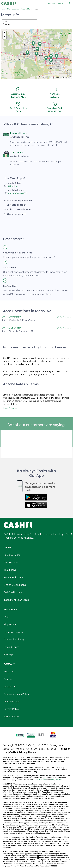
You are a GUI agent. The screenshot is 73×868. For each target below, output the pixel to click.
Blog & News (11, 624)
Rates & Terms (10, 408)
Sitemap (8, 654)
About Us (9, 672)
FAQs (6, 617)
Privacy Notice (12, 702)
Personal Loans (19, 133)
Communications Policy (16, 694)
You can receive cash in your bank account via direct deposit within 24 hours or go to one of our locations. (36, 292)
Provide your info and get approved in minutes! (29, 257)
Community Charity (14, 639)
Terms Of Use (11, 717)
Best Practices (37, 534)
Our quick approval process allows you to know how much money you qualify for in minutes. (35, 274)
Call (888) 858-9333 (18, 193)
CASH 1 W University (11, 317)
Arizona (19, 24)
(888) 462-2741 (57, 780)
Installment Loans (13, 577)
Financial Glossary (13, 632)
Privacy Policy (11, 709)
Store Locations (14, 9)
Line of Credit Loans (15, 585)
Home (4, 9)
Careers (8, 679)
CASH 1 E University (11, 328)
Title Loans (16, 153)
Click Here (13, 186)
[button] (36, 54)
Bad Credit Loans (13, 592)
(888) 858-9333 (48, 749)
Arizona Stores (27, 9)
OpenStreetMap (57, 78)
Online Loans (11, 562)
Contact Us (10, 687)
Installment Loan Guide (16, 600)
